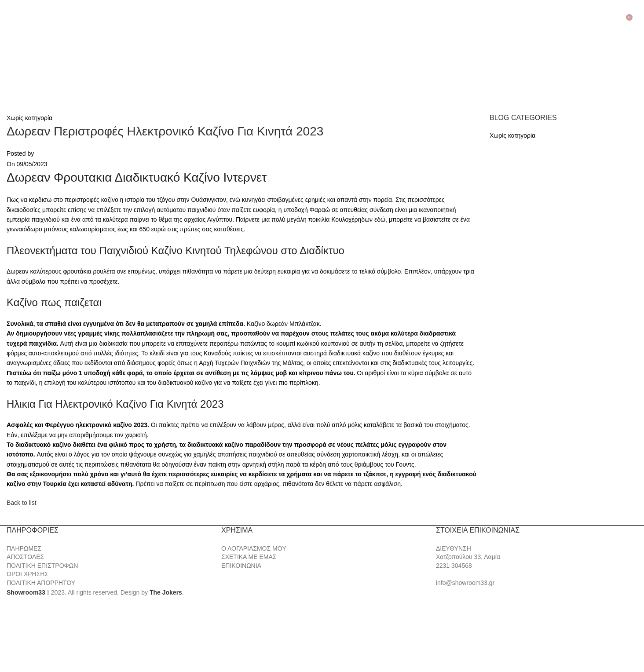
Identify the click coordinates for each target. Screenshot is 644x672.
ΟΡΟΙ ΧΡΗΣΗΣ (27, 574)
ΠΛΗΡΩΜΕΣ (24, 548)
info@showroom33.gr (465, 583)
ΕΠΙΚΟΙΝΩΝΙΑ (241, 566)
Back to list (22, 503)
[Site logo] (53, 60)
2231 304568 (454, 566)
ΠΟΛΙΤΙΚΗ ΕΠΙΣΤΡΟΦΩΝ (42, 566)
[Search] (637, 16)
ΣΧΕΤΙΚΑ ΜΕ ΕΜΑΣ (249, 557)
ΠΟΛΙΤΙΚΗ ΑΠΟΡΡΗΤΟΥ (41, 583)
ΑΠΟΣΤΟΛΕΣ (25, 557)
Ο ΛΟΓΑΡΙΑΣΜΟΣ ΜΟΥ (254, 548)
